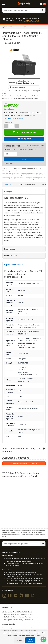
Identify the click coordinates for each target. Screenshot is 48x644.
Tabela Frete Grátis (38, 146)
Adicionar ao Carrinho (24, 132)
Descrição (8, 184)
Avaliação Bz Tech (27, 614)
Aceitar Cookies (30, 640)
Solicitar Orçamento (24, 139)
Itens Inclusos (10, 249)
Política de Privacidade (34, 635)
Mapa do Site (29, 620)
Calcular (24, 159)
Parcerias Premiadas (25, 617)
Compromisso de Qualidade (23, 612)
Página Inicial (7, 27)
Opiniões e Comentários (12, 614)
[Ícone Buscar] (43, 10)
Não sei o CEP (9, 163)
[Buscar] (21, 10)
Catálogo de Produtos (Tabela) (14, 620)
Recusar (19, 640)
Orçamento (13, 628)
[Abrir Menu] (5, 4)
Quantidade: (8, 122)
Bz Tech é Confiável (10, 617)
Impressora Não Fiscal (31, 96)
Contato (5, 628)
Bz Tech (24, 4)
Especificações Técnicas (27, 184)
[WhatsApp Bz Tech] (44, 640)
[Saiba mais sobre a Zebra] (24, 503)
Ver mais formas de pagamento (14, 118)
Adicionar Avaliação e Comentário (24, 463)
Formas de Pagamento (26, 628)
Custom (16, 27)
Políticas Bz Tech (11, 256)
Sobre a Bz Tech (7, 612)
